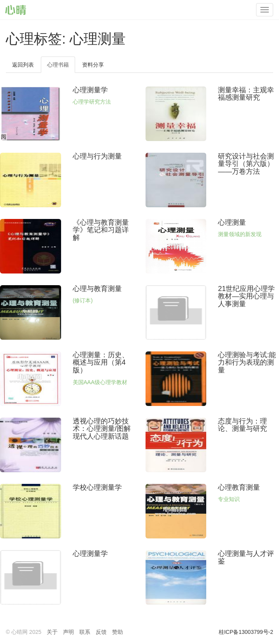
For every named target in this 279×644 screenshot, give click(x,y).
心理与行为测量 (97, 156)
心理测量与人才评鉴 (246, 558)
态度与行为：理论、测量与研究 (242, 425)
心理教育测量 (239, 487)
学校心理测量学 (97, 487)
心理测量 (232, 222)
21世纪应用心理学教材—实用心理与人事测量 (246, 296)
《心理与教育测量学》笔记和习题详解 (101, 230)
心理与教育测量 (97, 289)
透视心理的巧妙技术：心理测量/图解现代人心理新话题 (102, 429)
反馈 (101, 632)
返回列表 (23, 65)
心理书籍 (58, 65)
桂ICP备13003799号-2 (246, 632)
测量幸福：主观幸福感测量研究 (246, 94)
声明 (68, 632)
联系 (85, 632)
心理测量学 (90, 90)
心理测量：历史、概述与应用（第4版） (101, 363)
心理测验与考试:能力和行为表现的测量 (247, 363)
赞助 (118, 632)
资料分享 (93, 65)
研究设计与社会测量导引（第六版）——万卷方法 (246, 164)
